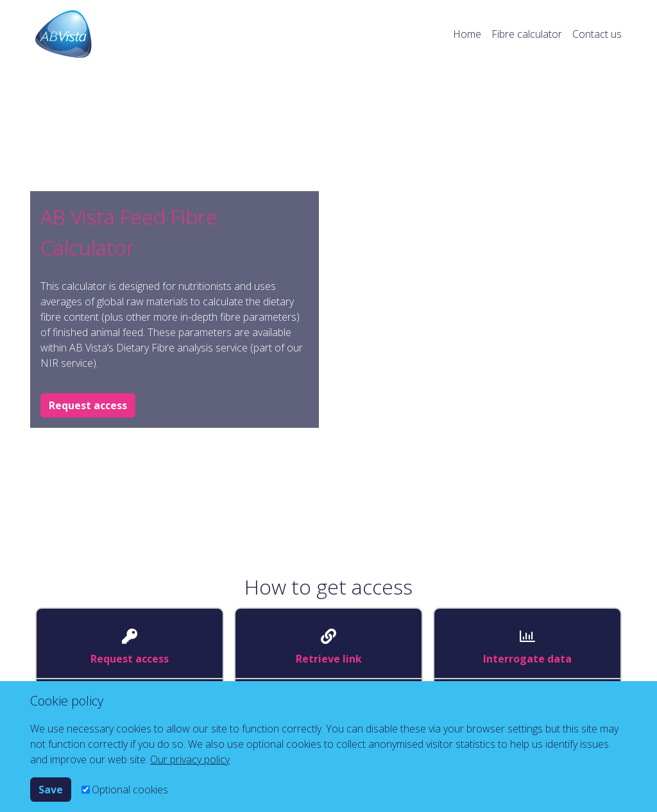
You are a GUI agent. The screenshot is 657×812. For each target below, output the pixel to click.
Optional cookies (130, 790)
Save (51, 790)
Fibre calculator (527, 34)
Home (467, 34)
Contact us (597, 34)
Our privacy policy (190, 759)
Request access (88, 405)
